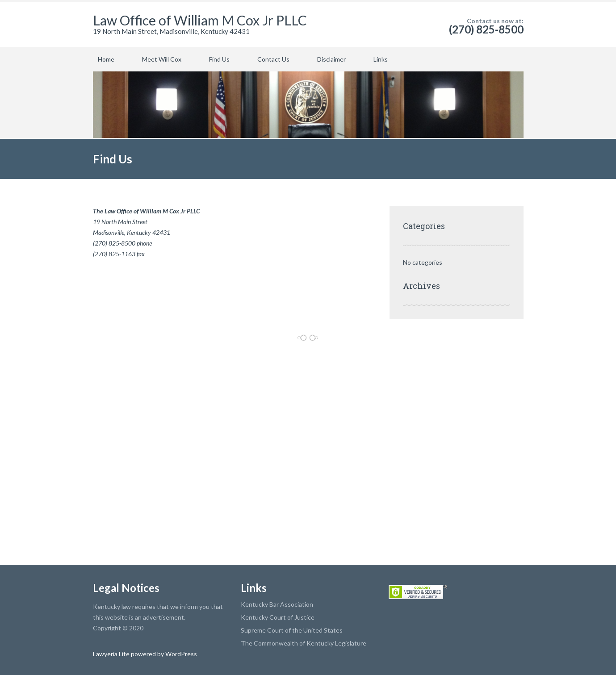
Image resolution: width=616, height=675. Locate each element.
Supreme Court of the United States (292, 630)
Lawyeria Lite (112, 654)
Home (106, 59)
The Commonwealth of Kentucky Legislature (304, 643)
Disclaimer (331, 59)
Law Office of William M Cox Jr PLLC (200, 20)
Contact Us (273, 59)
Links (381, 59)
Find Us (219, 59)
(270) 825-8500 (486, 29)
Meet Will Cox (162, 59)
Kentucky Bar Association (277, 604)
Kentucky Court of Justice (278, 617)
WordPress (180, 654)
